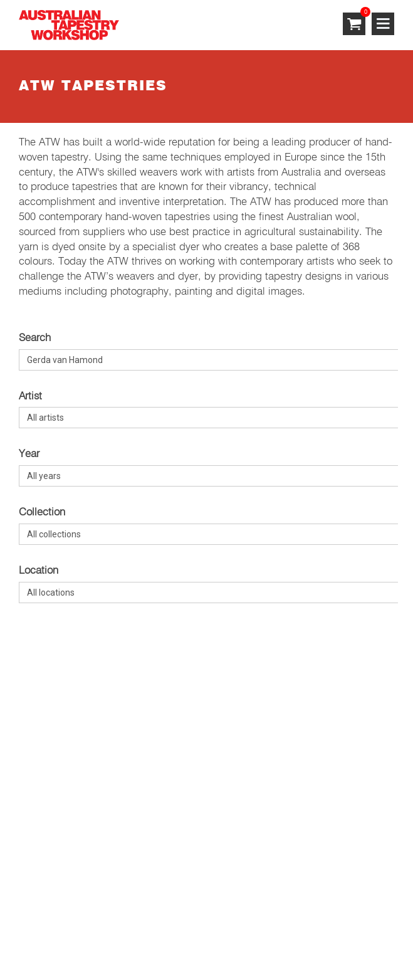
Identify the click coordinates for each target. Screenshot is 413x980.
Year (29, 454)
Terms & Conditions (64, 921)
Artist (30, 397)
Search (35, 338)
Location (39, 571)
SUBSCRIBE (47, 745)
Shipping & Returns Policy (258, 921)
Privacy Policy (154, 921)
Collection (42, 513)
